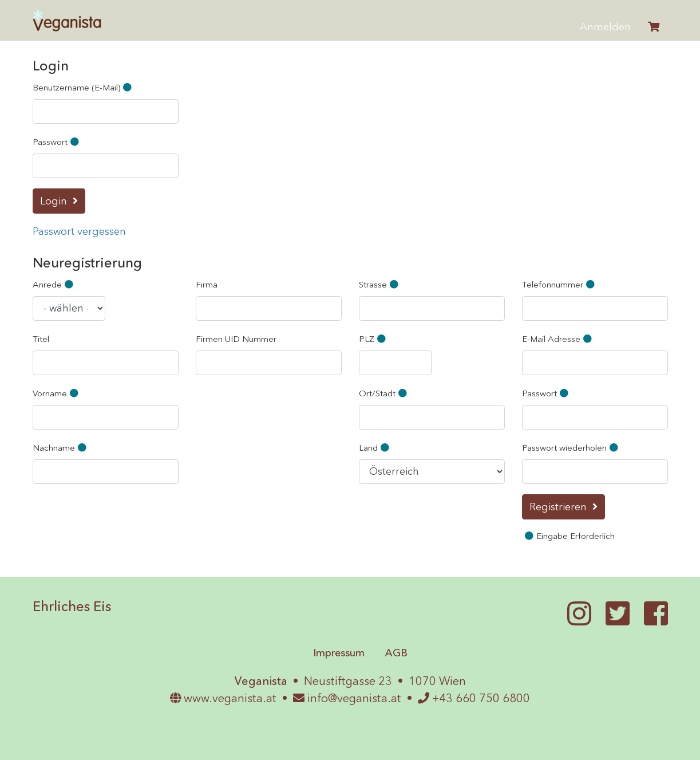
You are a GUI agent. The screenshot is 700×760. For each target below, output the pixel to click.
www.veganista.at (223, 698)
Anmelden (605, 27)
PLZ (374, 339)
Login (54, 201)
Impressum (339, 653)
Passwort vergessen (79, 231)
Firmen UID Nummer (236, 339)
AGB (396, 653)
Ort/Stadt (384, 393)
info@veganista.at (347, 698)
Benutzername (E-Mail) (84, 87)
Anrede (54, 284)
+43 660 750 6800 (474, 698)
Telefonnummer (560, 284)
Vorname (57, 393)
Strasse (380, 284)
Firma (207, 284)
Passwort (57, 142)
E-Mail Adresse (558, 339)
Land (375, 448)
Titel (41, 339)
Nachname (61, 448)
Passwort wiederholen (572, 448)
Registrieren (558, 507)
